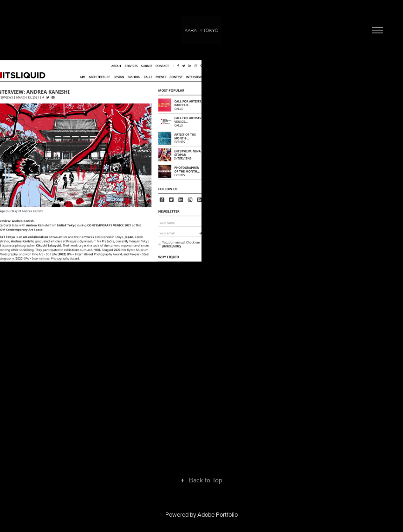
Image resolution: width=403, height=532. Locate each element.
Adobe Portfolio (218, 514)
